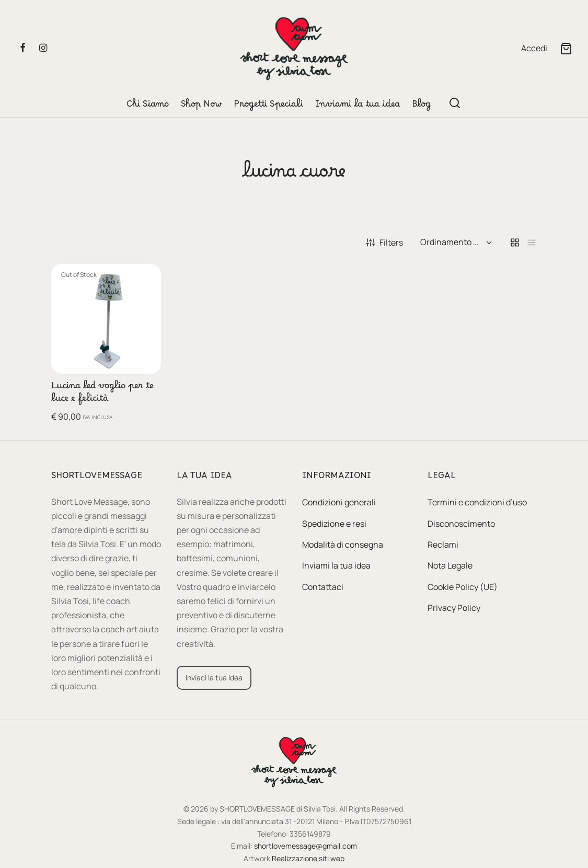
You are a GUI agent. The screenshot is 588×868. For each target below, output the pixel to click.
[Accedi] (534, 48)
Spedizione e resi (334, 524)
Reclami (443, 545)
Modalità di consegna (343, 545)
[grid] (515, 243)
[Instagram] (43, 48)
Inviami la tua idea (358, 107)
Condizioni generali (339, 502)
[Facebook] (23, 48)
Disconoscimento (461, 524)
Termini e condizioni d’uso (477, 502)
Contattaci (323, 587)
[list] (532, 243)
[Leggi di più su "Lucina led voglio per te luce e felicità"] (146, 279)
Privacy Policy (454, 608)
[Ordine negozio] (455, 242)
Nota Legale (450, 565)
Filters (384, 242)
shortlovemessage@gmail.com (305, 846)
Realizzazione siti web (308, 858)
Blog (421, 107)
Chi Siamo (148, 107)
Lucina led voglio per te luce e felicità (102, 395)
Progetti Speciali (268, 107)
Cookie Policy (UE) (463, 587)
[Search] (455, 103)
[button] (214, 678)
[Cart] (566, 49)
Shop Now (201, 107)
